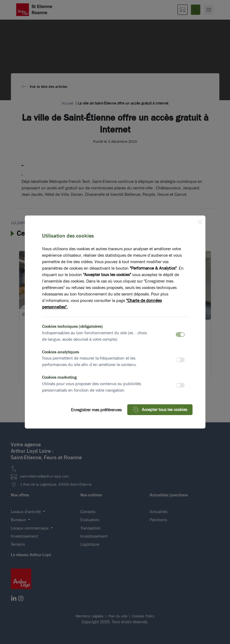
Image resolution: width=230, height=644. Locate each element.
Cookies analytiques (61, 352)
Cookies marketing (59, 377)
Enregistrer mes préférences (96, 410)
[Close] (200, 221)
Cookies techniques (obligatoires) (72, 326)
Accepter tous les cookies (160, 410)
